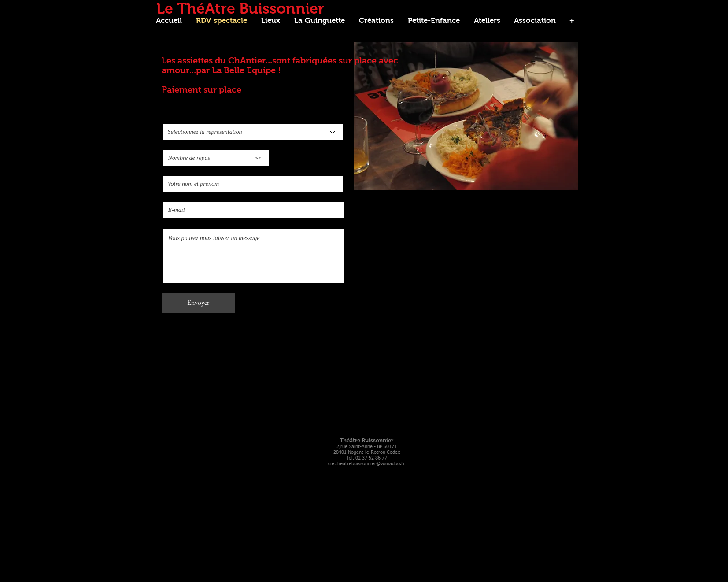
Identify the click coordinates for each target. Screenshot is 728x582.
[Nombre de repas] (216, 158)
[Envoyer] (198, 303)
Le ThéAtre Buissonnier (240, 8)
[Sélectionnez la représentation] (253, 132)
